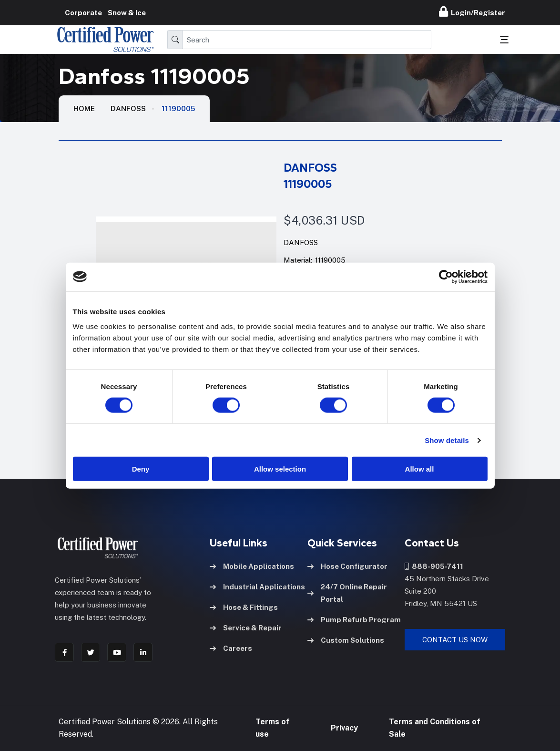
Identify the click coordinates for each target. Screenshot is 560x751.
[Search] (307, 40)
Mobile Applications (252, 566)
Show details (447, 440)
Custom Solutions (346, 640)
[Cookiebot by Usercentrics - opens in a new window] (446, 277)
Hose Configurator (347, 566)
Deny (141, 469)
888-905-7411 (434, 566)
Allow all (420, 469)
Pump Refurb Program (354, 620)
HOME (84, 108)
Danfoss (128, 108)
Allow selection (280, 469)
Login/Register (472, 11)
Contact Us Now (455, 640)
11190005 (178, 108)
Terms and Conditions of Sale (435, 728)
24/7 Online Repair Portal (347, 593)
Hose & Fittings (244, 607)
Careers (231, 648)
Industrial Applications (257, 587)
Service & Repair (246, 628)
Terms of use (273, 728)
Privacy (344, 728)
